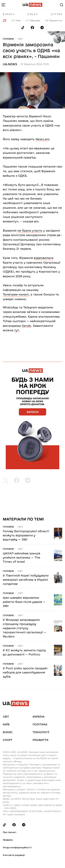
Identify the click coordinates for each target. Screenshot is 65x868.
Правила (8, 840)
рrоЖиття (40, 740)
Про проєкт (10, 832)
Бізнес (8, 732)
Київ (6, 724)
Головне (8, 39)
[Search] (62, 5)
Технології (41, 732)
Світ (20, 39)
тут (17, 330)
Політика (40, 724)
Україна (39, 717)
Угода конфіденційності (17, 847)
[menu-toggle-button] (3, 5)
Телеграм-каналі (16, 294)
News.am (42, 139)
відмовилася (44, 258)
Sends (26, 326)
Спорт (8, 740)
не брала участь (30, 230)
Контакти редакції (14, 855)
